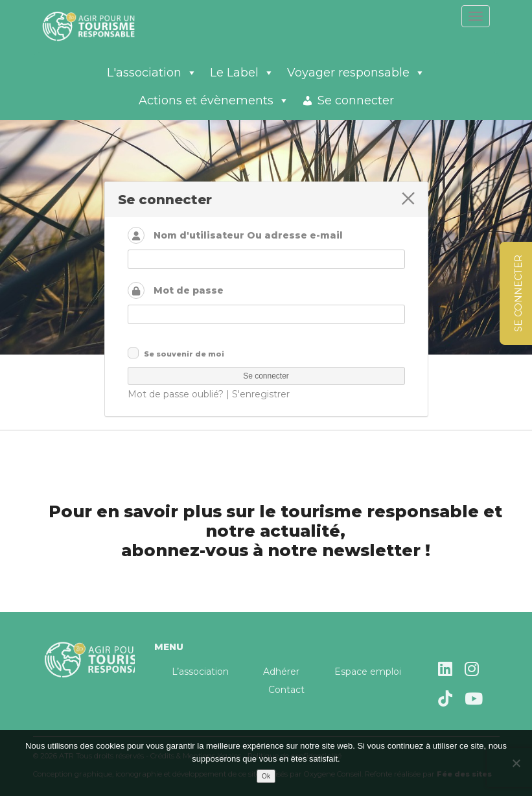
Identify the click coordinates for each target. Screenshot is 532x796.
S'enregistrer (261, 394)
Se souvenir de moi (184, 354)
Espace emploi (368, 672)
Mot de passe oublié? (176, 394)
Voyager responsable (356, 73)
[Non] (516, 763)
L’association (200, 672)
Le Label (242, 73)
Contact (286, 690)
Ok (266, 776)
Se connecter (356, 100)
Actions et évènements (214, 100)
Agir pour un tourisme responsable (104, 26)
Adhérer (281, 672)
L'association (152, 73)
